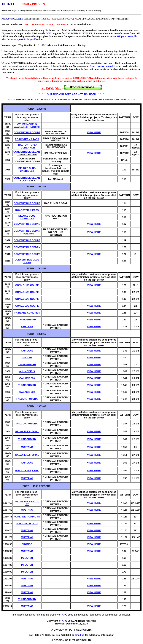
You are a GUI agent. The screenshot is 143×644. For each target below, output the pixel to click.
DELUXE (23, 168)
